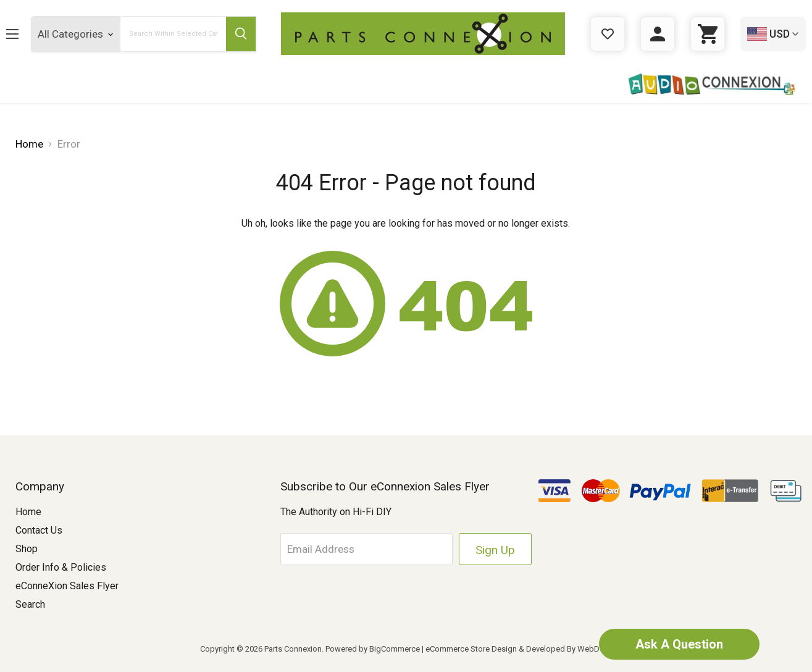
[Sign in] (658, 34)
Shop (27, 549)
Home (28, 512)
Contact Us (39, 530)
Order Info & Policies (61, 567)
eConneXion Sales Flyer (67, 586)
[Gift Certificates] (608, 34)
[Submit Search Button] (241, 34)
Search (30, 604)
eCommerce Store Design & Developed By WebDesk (519, 649)
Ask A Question (679, 644)
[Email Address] (367, 549)
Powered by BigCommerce (373, 649)
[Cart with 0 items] (708, 34)
